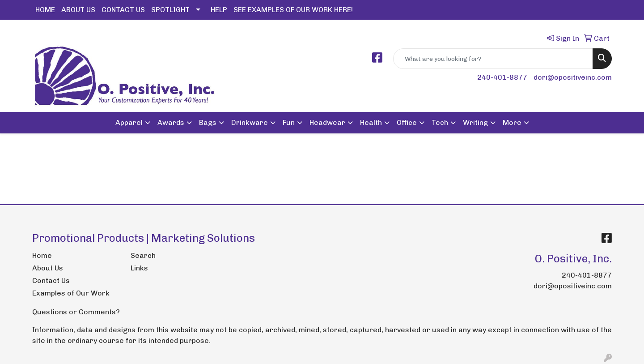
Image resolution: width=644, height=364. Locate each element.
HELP (219, 10)
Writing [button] (475, 122)
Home (42, 255)
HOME (45, 10)
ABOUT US (78, 10)
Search (143, 255)
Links (139, 268)
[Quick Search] (493, 59)
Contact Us (51, 280)
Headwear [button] (327, 122)
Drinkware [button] (250, 122)
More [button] (512, 122)
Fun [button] (289, 122)
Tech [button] (440, 122)
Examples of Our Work (71, 293)
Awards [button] (171, 122)
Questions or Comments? (76, 312)
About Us (48, 268)
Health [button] (371, 122)
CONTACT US (123, 10)
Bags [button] (208, 122)
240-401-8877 (502, 77)
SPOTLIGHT (170, 10)
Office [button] (407, 122)
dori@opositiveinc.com (573, 77)
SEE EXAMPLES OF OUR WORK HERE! (293, 10)
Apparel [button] (129, 122)
